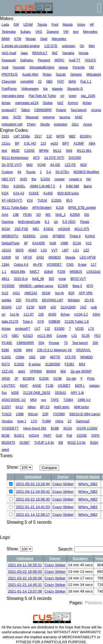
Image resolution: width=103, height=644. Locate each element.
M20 (83, 165)
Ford (55, 25)
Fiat (69, 436)
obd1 (22, 371)
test (76, 32)
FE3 (97, 336)
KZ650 (75, 215)
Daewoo (53, 32)
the (34, 179)
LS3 (44, 250)
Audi (5, 67)
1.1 (4, 272)
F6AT (47, 436)
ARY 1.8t (77, 393)
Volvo (81, 25)
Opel (44, 39)
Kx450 (48, 193)
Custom (7, 172)
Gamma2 (83, 421)
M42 (30, 165)
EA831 (49, 229)
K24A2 (90, 236)
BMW (6, 39)
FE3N (27, 215)
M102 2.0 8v (77, 443)
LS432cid (93, 272)
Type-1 (28, 322)
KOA (5, 193)
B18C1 (19, 436)
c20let (20, 357)
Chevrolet (9, 82)
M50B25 (76, 272)
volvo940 (27, 82)
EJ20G (56, 201)
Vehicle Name (88, 477)
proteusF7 (9, 110)
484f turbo (81, 407)
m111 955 (45, 336)
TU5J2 (6, 414)
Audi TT (75, 60)
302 (51, 279)
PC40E (7, 343)
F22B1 (69, 364)
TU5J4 (42, 201)
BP (17, 144)
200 (95, 343)
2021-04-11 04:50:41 (33, 492)
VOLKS (90, 60)
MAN (72, 82)
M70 (90, 286)
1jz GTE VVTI (54, 158)
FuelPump (9, 89)
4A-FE (38, 265)
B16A (94, 443)
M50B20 (55, 257)
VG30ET (64, 386)
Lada (5, 25)
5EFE (20, 250)
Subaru (26, 32)
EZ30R (63, 286)
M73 (36, 158)
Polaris (61, 110)
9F (26, 243)
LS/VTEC (9, 386)
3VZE (17, 117)
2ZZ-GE (8, 371)
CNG (70, 265)
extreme (49, 117)
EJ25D (19, 364)
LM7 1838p (22, 136)
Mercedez (59, 39)
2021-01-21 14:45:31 (25, 585)
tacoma (65, 117)
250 (18, 300)
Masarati (32, 117)
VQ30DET (54, 265)
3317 (38, 136)
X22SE (82, 436)
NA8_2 (61, 215)
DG (87, 215)
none (62, 279)
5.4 (49, 172)
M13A (68, 428)
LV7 (37, 329)
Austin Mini (30, 75)
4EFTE (55, 357)
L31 (74, 336)
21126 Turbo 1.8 (76, 322)
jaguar (63, 67)
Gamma (8, 222)
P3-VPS (32, 300)
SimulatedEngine (42, 67)
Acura (87, 124)
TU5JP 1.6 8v (44, 443)
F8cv (5, 186)
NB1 (36, 229)
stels (5, 117)
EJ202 (45, 179)
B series (34, 364)
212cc (6, 144)
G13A (77, 243)
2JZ (49, 136)
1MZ (32, 357)
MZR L (80, 386)
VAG (39, 32)
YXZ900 (59, 414)
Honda (83, 53)
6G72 (6, 364)
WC (48, 215)
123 (43, 144)
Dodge (48, 103)
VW (66, 32)
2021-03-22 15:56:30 (33, 499)
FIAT (61, 82)
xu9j (94, 307)
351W (46, 293)
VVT (55, 250)
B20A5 (7, 307)
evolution (61, 124)
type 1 (22, 421)
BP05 (60, 136)
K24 (30, 201)
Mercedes (90, 32)
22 (40, 82)
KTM (18, 39)
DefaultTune (11, 243)
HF (92, 25)
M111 (57, 151)
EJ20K (44, 379)
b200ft (6, 257)
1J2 (47, 329)
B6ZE (16, 151)
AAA (5, 215)
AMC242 (31, 293)
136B (20, 414)
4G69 (17, 350)
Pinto (91, 379)
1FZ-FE (70, 357)
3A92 (79, 117)
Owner (63, 477)
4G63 (32, 250)
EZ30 (30, 307)
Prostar (54, 343)
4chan (87, 103)
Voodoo (7, 421)
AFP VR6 (86, 293)
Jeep (24, 53)
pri (62, 96)
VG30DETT (10, 428)
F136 (50, 386)
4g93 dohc (62, 407)
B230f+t (86, 136)
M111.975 (82, 229)
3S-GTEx (62, 172)
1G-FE (89, 300)
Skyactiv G (75, 89)
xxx (44, 400)
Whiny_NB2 (88, 484)
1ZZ (86, 250)
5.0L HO (30, 144)
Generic (76, 75)
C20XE (29, 151)
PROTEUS (10, 75)
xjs (56, 222)
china (59, 421)
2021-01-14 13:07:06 (25, 591)
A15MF (79, 144)
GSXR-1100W (87, 428)
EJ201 (6, 357)
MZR (42, 307)
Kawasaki (9, 60)
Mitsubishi (94, 75)
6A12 (19, 407)
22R (45, 414)
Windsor (74, 300)
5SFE (95, 436)
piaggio (57, 89)
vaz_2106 (88, 96)
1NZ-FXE (21, 229)
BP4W (44, 151)
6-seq (82, 265)
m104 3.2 (81, 314)
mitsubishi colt (12, 124)
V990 (64, 243)
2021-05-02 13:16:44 (33, 484)
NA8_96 (38, 279)
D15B (58, 379)
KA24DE (39, 243)
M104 (6, 229)
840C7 (34, 272)
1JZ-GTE (51, 46)
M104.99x (18, 272)
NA (89, 179)
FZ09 (61, 272)
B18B (55, 428)
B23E (6, 436)
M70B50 (59, 236)
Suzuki (61, 75)
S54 (41, 343)
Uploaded (33, 477)
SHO (23, 179)
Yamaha (68, 53)
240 (43, 357)
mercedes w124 (27, 103)
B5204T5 (8, 443)
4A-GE (55, 165)
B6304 (51, 371)
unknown (69, 46)
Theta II (75, 236)
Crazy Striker (63, 484)
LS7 (19, 307)
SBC (15, 336)
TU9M (46, 421)
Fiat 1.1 (86, 82)
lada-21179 (10, 322)
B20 (71, 293)
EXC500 (75, 158)
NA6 (69, 151)
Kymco (73, 103)
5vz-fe (59, 293)
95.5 (69, 201)
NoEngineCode (29, 222)
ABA (92, 144)
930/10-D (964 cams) (85, 414)
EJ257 (6, 407)
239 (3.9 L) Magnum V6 (54, 350)
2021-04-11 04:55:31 (25, 565)
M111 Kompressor (15, 158)
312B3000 (53, 364)
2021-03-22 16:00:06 (25, 578)
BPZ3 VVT (78, 279)
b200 (15, 393)
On (82, 46)
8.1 (47, 222)
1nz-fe (14, 314)
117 (94, 265)
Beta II (77, 286)
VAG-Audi (9, 53)
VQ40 (42, 165)
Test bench (79, 110)
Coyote (62, 336)
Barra (88, 186)
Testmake (9, 32)
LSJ (76, 250)
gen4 (5, 450)
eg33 (54, 144)
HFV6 (28, 257)
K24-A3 (19, 193)
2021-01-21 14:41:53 (33, 507)
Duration (80, 558)
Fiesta (85, 222)
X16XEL (19, 186)
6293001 (29, 236)
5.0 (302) (69, 222)
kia (45, 89)
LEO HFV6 (88, 257)
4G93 (52, 314)
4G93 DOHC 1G (14, 400)
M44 (29, 350)
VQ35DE (8, 286)
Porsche (79, 67)
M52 (82, 364)
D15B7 (25, 443)
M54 (33, 400)
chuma (96, 110)
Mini (92, 46)
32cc (75, 124)
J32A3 (6, 250)
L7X (91, 329)
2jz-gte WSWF (81, 371)
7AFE (55, 400)
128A (5, 265)
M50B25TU (10, 236)
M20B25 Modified (86, 172)
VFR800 (36, 371)
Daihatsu (27, 60)
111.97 (29, 314)
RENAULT (40, 53)
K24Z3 (28, 336)
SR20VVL (83, 350)
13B (16, 215)
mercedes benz (13, 96)
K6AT (24, 386)
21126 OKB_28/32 (37, 393)
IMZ (55, 53)
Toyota (42, 25)
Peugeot (44, 60)
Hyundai (19, 67)
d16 (53, 307)
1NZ (83, 307)
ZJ (69, 421)
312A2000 (68, 307)
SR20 (6, 379)
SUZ (5, 293)
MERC (59, 60)
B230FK (29, 379)
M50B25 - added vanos (36, 286)
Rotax (47, 75)
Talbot (25, 110)
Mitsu (32, 407)
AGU (16, 293)
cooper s (76, 179)
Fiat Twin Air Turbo (42, 96)
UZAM (28, 25)
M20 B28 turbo (68, 193)
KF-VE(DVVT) (12, 201)
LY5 (4, 336)
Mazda (68, 25)
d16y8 (48, 272)
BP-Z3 (45, 407)
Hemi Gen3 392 (35, 428)
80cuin (33, 414)
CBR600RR (43, 110)
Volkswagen (30, 89)
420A (96, 314)
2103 (5, 136)
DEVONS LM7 (53, 300)
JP (16, 379)
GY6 (41, 322)
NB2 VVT (9, 179)
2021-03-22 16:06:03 (25, 572)
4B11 (5, 279)
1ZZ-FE (70, 165)
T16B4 (68, 400)
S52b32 (61, 393)
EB (61, 443)
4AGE (37, 386)
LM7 (65, 250)
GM (16, 25)
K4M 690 (73, 186)
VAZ (60, 103)
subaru (94, 386)
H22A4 (34, 436)
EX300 (59, 329)
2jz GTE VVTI (12, 165)
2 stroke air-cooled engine (21, 46)
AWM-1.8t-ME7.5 (43, 186)
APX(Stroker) (42, 208)
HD (91, 67)
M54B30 (87, 357)
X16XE (34, 193)
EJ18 (60, 208)
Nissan (31, 39)
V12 (89, 243)
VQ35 (80, 329)
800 (63, 371)
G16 (59, 436)
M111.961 (84, 151)
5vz (4, 393)
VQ (38, 215)
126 (41, 314)
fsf (17, 257)
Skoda (45, 124)
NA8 (53, 243)
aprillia (6, 300)
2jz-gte (71, 379)
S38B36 (54, 322)
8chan (6, 103)
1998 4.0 (84, 400)
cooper (60, 179)
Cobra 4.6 (21, 265)
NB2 (49, 82)
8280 (5, 350)
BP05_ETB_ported (82, 208)
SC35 (86, 336)
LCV (34, 421)
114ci (44, 236)
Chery (31, 124)
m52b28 (64, 229)
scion (73, 96)
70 (66, 343)
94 (19, 172)
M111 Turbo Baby (15, 208)
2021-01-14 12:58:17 (33, 515)
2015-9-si (21, 279)
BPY (66, 144)
